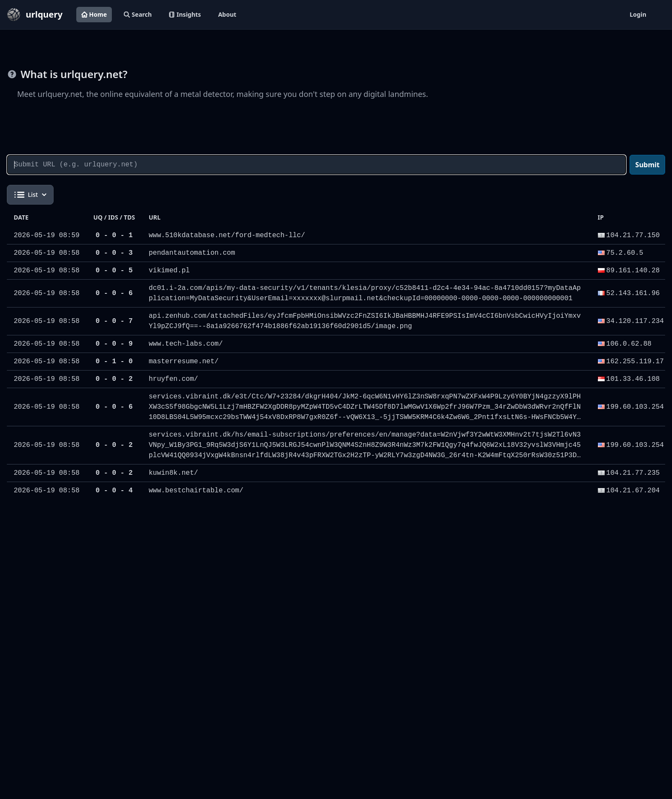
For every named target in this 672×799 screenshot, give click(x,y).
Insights (185, 14)
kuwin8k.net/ (173, 473)
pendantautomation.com (192, 253)
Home (94, 14)
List (30, 195)
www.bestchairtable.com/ (196, 491)
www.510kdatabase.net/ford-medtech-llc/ (227, 235)
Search (138, 14)
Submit (647, 165)
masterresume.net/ (184, 362)
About (227, 14)
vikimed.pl (169, 271)
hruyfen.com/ (173, 379)
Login (638, 14)
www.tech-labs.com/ (186, 344)
